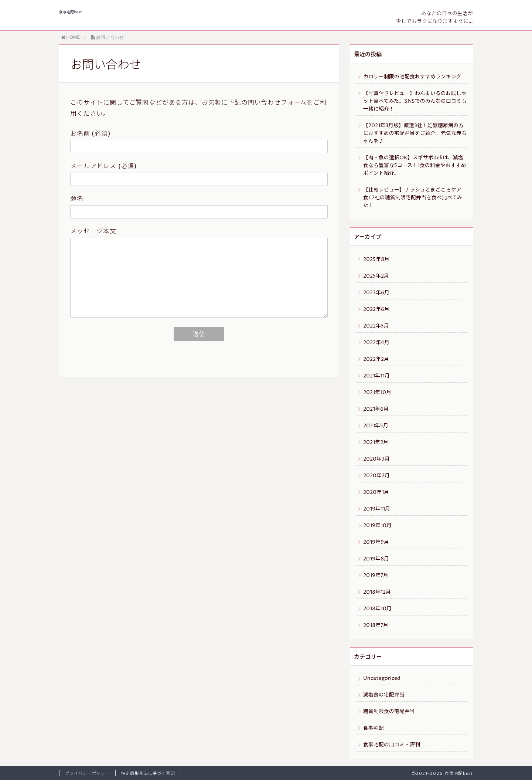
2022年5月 (376, 326)
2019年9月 (376, 542)
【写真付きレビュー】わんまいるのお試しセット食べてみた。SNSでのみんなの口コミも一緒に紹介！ (415, 101)
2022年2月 (376, 359)
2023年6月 (376, 293)
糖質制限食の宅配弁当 (389, 712)
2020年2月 (376, 476)
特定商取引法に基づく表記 (148, 774)
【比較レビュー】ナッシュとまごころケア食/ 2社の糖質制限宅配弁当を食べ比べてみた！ (413, 198)
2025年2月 (376, 276)
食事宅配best (71, 12)
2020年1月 (376, 492)
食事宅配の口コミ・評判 (392, 745)
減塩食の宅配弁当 (384, 695)
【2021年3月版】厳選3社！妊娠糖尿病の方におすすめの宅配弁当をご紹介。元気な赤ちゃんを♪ (415, 133)
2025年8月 (376, 260)
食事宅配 (374, 728)
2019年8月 (376, 559)
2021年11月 (376, 376)
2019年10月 (377, 526)
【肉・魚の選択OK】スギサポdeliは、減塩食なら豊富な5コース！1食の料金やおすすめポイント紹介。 (415, 166)
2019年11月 (377, 509)
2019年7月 (376, 576)
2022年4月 (376, 343)
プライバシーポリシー (87, 774)
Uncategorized (382, 678)
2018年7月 (376, 625)
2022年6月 (376, 309)
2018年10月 (377, 609)
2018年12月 (377, 592)
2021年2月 (376, 442)
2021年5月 (376, 426)
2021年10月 (377, 393)
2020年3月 (376, 459)
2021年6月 (376, 409)
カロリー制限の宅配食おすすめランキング (412, 77)
